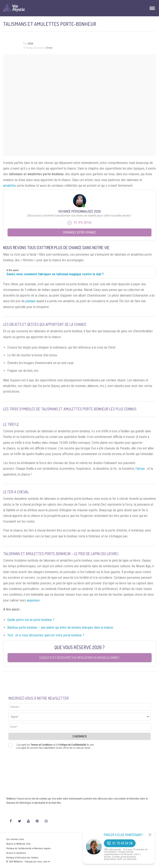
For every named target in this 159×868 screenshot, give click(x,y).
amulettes (10, 186)
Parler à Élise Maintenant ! (123, 835)
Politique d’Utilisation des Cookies (22, 858)
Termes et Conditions (42, 745)
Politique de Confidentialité (72, 745)
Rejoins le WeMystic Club (18, 844)
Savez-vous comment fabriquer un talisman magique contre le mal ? (55, 274)
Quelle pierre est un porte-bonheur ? (31, 620)
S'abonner (79, 736)
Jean (30, 44)
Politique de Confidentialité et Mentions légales (29, 848)
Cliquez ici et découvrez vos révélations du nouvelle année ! (79, 658)
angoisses (33, 600)
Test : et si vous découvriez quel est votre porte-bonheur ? (46, 635)
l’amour (140, 469)
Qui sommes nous (15, 839)
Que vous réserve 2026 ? (80, 647)
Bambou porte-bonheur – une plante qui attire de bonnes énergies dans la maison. (60, 628)
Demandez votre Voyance (79, 232)
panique (31, 301)
